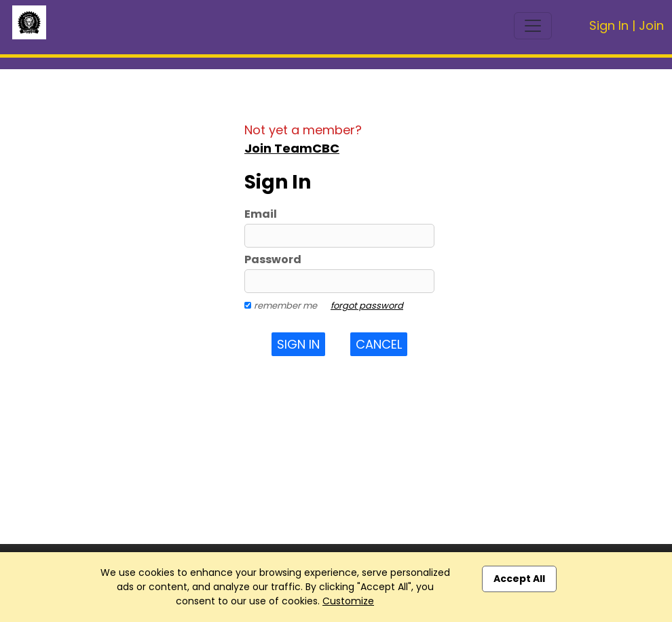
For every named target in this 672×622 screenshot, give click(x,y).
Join (651, 25)
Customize (348, 601)
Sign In (609, 25)
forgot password (367, 306)
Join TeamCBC (292, 148)
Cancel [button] (379, 344)
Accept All (519, 579)
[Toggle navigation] (533, 26)
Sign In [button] (298, 344)
